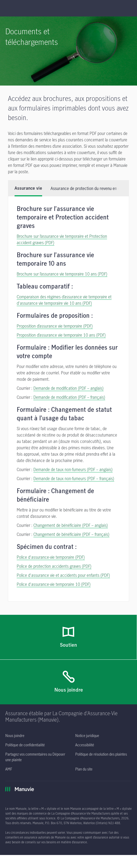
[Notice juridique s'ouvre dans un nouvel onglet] (87, 719)
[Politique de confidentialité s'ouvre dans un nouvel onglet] (25, 728)
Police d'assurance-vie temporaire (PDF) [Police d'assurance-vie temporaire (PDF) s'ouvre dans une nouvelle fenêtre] (51, 541)
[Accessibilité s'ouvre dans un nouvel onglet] (85, 728)
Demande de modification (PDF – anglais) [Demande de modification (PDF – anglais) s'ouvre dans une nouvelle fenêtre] (68, 372)
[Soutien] (68, 621)
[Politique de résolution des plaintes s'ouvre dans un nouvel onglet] (101, 738)
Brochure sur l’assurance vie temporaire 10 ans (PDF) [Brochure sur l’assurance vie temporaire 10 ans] (62, 257)
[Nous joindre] (68, 666)
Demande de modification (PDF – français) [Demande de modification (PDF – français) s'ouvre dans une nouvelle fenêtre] (69, 381)
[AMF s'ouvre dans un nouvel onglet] (9, 753)
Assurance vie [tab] (28, 172)
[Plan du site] (84, 753)
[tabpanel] (68, 382)
